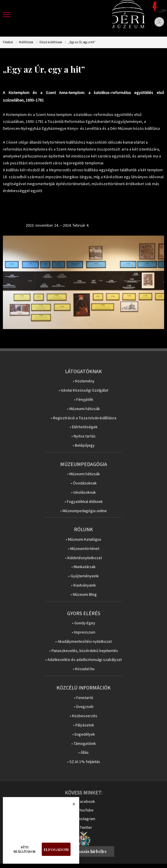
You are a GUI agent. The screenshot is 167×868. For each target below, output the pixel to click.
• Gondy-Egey (84, 623)
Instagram (87, 819)
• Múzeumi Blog (84, 594)
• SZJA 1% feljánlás (84, 762)
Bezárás (71, 806)
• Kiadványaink (83, 585)
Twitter (86, 827)
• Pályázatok (84, 725)
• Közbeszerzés (83, 716)
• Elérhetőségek (84, 427)
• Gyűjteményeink (83, 576)
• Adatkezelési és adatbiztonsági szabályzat (83, 660)
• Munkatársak (83, 567)
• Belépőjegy (84, 445)
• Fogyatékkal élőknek (84, 502)
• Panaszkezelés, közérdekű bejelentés (84, 651)
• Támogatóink (84, 744)
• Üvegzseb (84, 707)
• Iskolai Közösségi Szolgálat (83, 390)
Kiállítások (26, 42)
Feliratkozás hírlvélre (86, 851)
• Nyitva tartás (83, 436)
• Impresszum (83, 632)
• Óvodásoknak (84, 483)
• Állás (83, 753)
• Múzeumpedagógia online (83, 511)
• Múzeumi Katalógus (83, 539)
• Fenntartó (84, 698)
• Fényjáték (84, 400)
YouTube (86, 810)
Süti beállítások (25, 849)
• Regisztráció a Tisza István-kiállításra (83, 418)
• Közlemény (84, 381)
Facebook (86, 801)
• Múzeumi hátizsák (83, 409)
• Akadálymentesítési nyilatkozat (83, 641)
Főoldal (8, 42)
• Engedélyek (84, 734)
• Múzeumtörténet (84, 549)
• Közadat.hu (84, 669)
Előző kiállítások (51, 42)
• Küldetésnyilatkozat (83, 558)
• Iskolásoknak (83, 492)
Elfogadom (56, 849)
